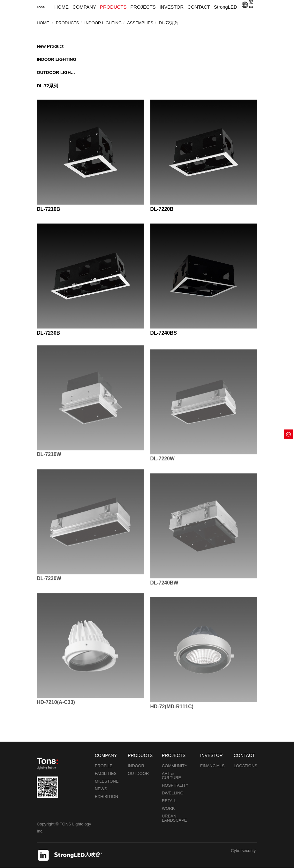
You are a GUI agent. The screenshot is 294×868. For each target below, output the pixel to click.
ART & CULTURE (171, 776)
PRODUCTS (113, 7)
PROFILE (104, 766)
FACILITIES (106, 773)
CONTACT (199, 7)
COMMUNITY (175, 766)
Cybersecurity (243, 851)
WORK (168, 808)
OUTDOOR (138, 773)
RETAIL (169, 801)
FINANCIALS (212, 766)
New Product (50, 46)
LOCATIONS (245, 766)
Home (43, 23)
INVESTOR (172, 7)
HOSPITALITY (175, 785)
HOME (61, 7)
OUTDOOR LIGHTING (57, 72)
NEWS (101, 789)
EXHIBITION (106, 796)
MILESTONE (107, 781)
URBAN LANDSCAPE (174, 818)
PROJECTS (143, 7)
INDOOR (136, 766)
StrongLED (226, 7)
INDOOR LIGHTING (57, 59)
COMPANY (84, 7)
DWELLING (173, 793)
